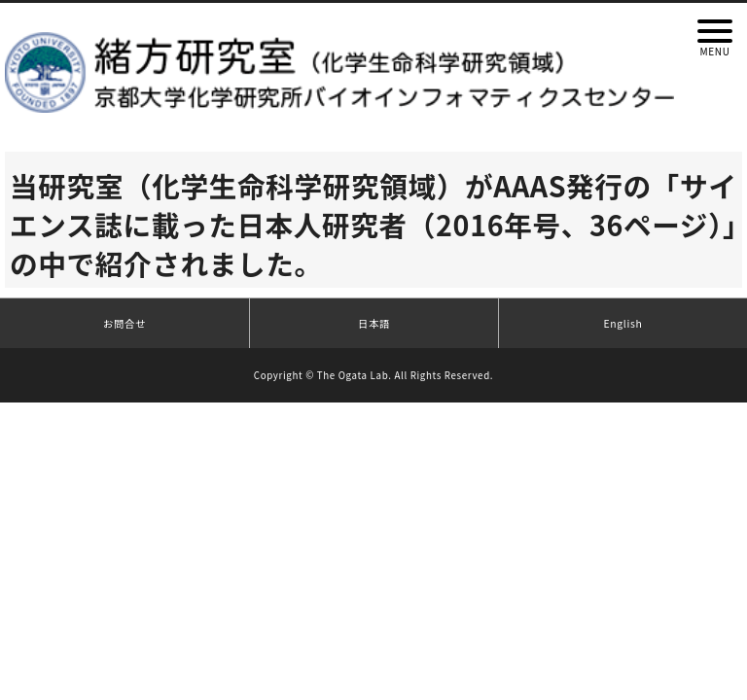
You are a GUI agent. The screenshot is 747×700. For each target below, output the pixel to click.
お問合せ (124, 323)
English (623, 323)
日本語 (374, 323)
